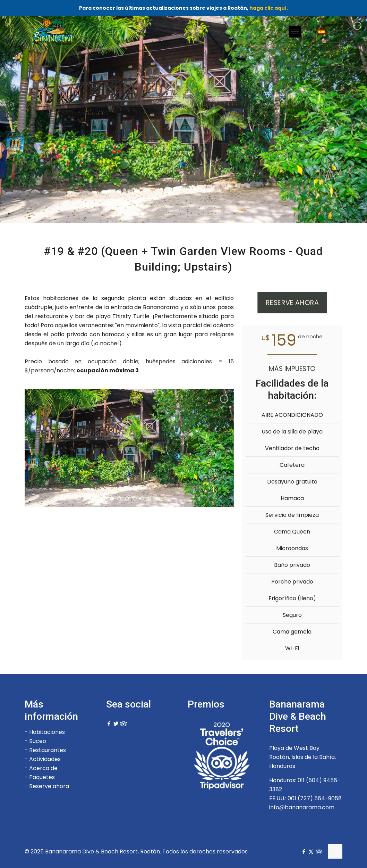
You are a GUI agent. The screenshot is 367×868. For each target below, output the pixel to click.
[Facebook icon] (304, 852)
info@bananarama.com (302, 807)
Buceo (38, 741)
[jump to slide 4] (139, 503)
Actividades (45, 759)
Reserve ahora (49, 786)
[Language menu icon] (324, 32)
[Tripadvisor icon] (318, 852)
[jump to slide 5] (146, 503)
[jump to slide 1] (116, 503)
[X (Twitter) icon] (311, 852)
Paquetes (42, 777)
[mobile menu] (295, 32)
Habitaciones (47, 732)
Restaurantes (48, 750)
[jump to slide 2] (123, 503)
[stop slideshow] (153, 503)
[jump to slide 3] (131, 503)
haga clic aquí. (269, 8)
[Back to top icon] (335, 851)
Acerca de (43, 768)
